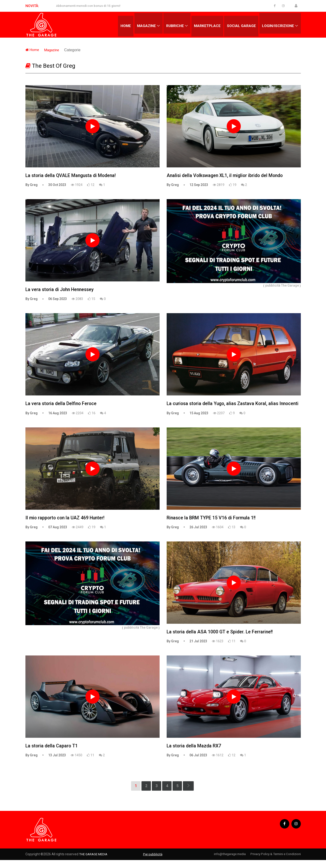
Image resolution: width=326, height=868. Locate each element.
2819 (219, 185)
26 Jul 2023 (198, 535)
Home (122, 25)
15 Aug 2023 (199, 421)
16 (92, 414)
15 (91, 299)
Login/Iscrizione (278, 25)
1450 (76, 763)
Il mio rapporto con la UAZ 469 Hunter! (66, 525)
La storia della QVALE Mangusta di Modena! (72, 176)
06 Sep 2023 (58, 299)
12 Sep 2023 (199, 185)
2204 (78, 414)
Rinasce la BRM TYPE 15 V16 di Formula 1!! (212, 525)
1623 (218, 649)
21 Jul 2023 (198, 649)
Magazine (143, 25)
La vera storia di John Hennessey (61, 290)
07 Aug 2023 (58, 535)
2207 (219, 421)
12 (91, 185)
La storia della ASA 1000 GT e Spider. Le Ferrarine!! (221, 640)
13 (232, 535)
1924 (77, 185)
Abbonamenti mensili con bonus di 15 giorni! (91, 6)
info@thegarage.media (224, 862)
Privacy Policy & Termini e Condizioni (274, 862)
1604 (218, 535)
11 (232, 649)
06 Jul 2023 (198, 763)
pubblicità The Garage (282, 285)
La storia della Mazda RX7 (195, 754)
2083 (77, 299)
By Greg (32, 185)
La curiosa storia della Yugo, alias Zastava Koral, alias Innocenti (224, 408)
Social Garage (240, 25)
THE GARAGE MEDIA (94, 862)
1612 (218, 763)
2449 (78, 535)
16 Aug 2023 (58, 414)
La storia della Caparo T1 (52, 754)
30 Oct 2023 (57, 185)
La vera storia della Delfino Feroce (62, 404)
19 (233, 185)
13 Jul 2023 (57, 763)
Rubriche (173, 25)
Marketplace (205, 25)
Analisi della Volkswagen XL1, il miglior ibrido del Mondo (227, 176)
